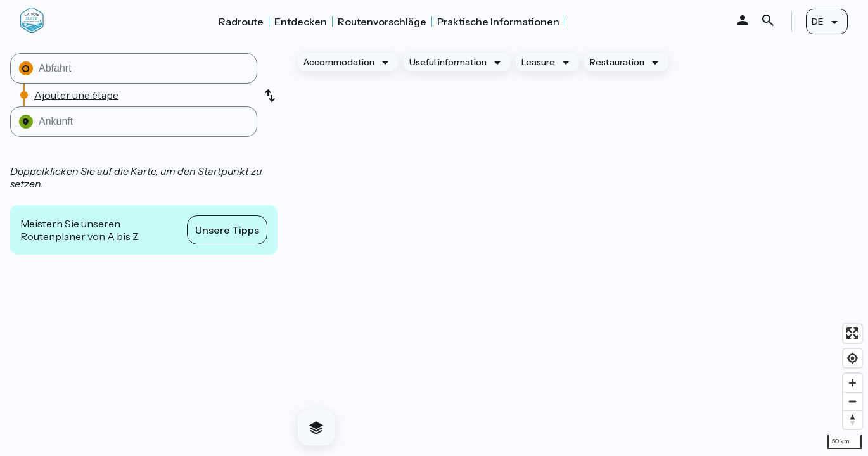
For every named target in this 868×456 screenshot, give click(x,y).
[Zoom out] (852, 401)
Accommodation (339, 62)
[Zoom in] (852, 383)
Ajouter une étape (76, 95)
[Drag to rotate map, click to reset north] (852, 420)
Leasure (538, 62)
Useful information (448, 62)
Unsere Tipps (227, 230)
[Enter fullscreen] (852, 333)
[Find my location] (852, 358)
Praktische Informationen (498, 22)
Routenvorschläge (382, 22)
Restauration (617, 62)
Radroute (241, 22)
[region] (578, 249)
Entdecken (301, 22)
